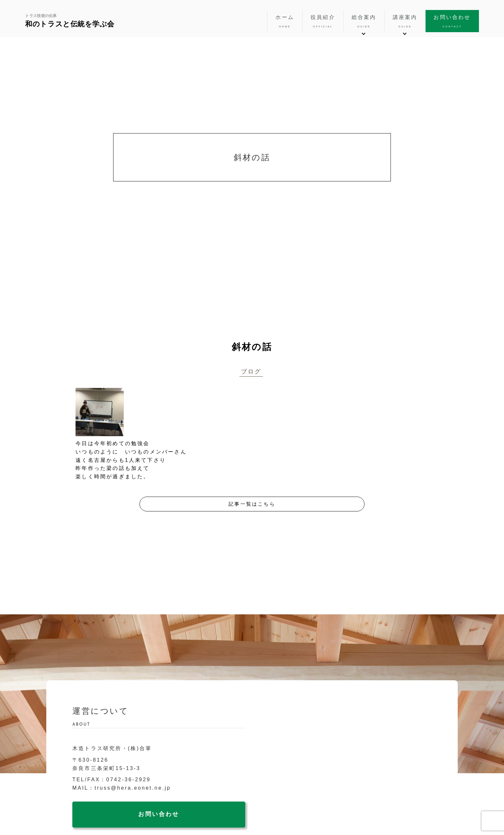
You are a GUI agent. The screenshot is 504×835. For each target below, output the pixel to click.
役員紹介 (323, 22)
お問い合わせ (452, 22)
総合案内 (364, 22)
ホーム (285, 22)
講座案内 (405, 22)
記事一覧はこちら (252, 504)
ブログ (251, 372)
